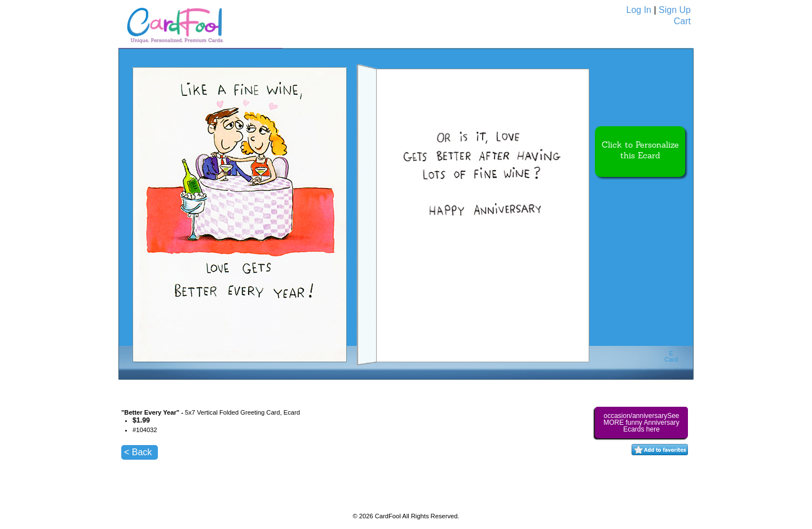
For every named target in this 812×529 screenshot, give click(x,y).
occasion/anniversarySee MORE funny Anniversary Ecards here (641, 423)
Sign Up (675, 10)
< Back (138, 452)
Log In (639, 10)
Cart (682, 21)
